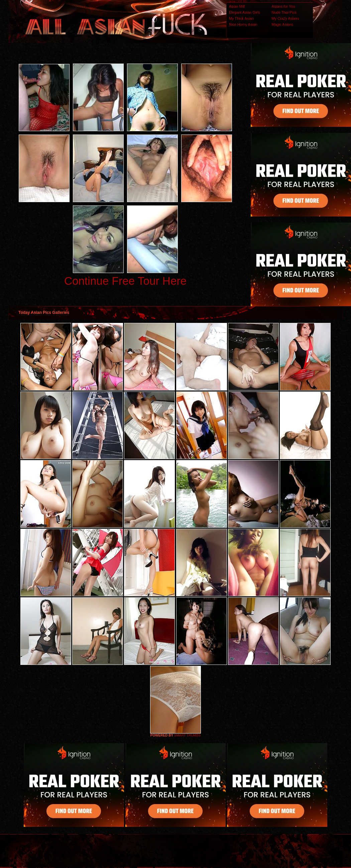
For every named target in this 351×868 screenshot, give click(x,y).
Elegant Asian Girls (245, 12)
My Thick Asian (241, 18)
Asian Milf (237, 6)
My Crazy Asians (285, 18)
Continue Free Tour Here (125, 281)
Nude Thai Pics (284, 12)
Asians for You (283, 6)
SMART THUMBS (187, 735)
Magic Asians (283, 24)
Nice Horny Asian (243, 24)
